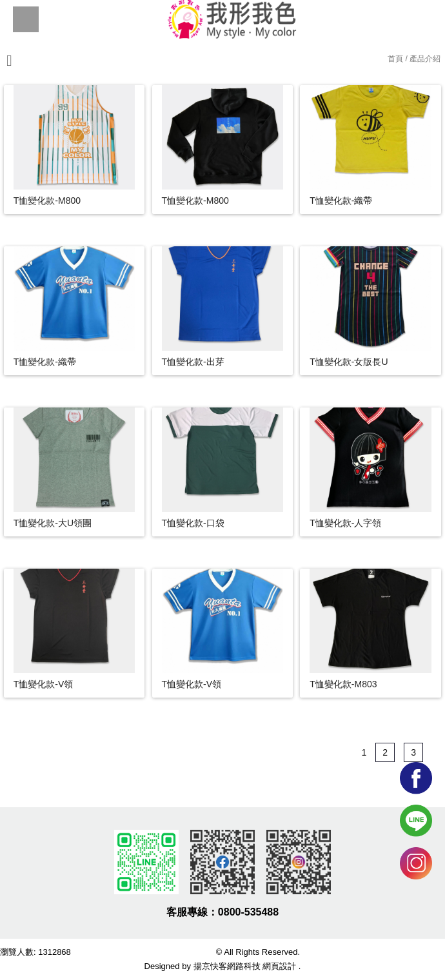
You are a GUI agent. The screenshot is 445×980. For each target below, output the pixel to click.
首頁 (395, 59)
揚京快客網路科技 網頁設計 (245, 966)
